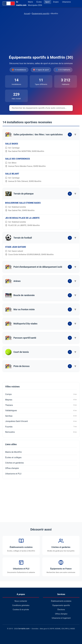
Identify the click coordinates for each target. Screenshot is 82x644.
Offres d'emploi (12, 468)
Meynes (41, 400)
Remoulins (41, 432)
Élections (61, 610)
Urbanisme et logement (61, 618)
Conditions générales (21, 605)
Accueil (27, 14)
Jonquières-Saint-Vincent (41, 421)
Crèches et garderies (14, 463)
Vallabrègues (41, 411)
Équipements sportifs (41, 14)
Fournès (41, 427)
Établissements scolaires (61, 601)
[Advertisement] (41, 35)
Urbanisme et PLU (13, 474)
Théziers (41, 405)
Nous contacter (21, 601)
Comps (41, 394)
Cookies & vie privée (21, 610)
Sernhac (41, 416)
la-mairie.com (24, 629)
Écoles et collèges (13, 457)
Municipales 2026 (35, 5)
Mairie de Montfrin (14, 452)
